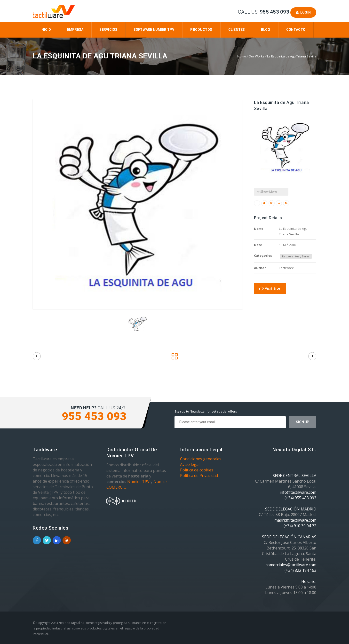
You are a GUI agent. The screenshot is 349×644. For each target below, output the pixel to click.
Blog (266, 30)
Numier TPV (138, 482)
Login (303, 12)
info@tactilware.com (298, 492)
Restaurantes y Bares (296, 256)
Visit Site (270, 288)
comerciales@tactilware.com (291, 565)
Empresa (75, 30)
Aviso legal (190, 464)
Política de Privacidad (199, 476)
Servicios (108, 30)
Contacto (296, 30)
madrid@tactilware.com (295, 520)
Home (242, 56)
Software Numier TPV (154, 30)
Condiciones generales (201, 459)
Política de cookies (197, 470)
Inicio (46, 30)
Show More (267, 191)
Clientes (237, 30)
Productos (201, 30)
